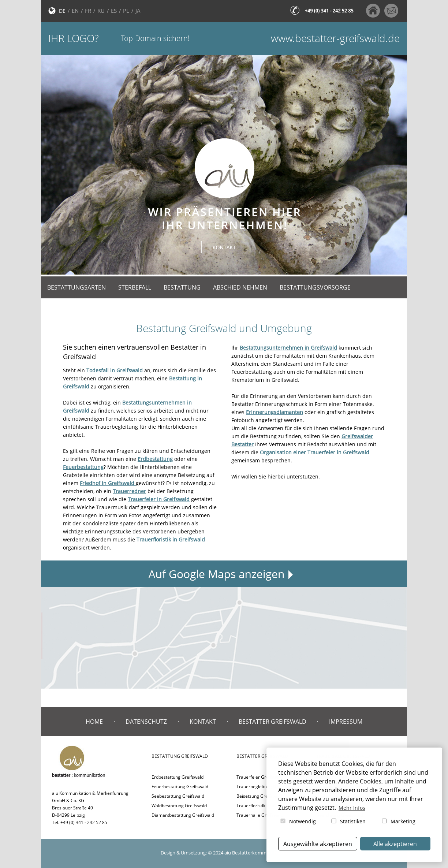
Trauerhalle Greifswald (260, 815)
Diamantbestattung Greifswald (183, 815)
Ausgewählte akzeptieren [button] (318, 844)
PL (126, 11)
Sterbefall (135, 287)
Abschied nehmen (240, 287)
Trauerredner (129, 491)
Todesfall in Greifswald (115, 370)
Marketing (398, 821)
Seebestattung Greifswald (178, 796)
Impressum (346, 722)
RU (101, 11)
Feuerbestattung (83, 467)
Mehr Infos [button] (352, 808)
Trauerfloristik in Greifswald (171, 539)
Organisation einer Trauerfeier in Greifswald (315, 452)
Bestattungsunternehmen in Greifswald (288, 348)
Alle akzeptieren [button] (395, 844)
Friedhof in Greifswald (108, 483)
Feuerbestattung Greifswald (180, 787)
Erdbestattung (155, 459)
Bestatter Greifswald (272, 722)
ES (114, 11)
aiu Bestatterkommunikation (256, 853)
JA (138, 11)
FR (88, 11)
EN (75, 11)
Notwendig (298, 821)
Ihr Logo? (74, 38)
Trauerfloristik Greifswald (262, 806)
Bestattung (182, 287)
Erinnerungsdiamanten (275, 412)
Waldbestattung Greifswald (179, 806)
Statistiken (348, 821)
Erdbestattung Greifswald (178, 777)
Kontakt (203, 722)
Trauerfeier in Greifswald (159, 499)
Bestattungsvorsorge (315, 287)
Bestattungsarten (76, 287)
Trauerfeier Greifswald (260, 777)
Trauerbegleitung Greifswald (266, 787)
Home (94, 722)
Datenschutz (146, 722)
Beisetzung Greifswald (259, 796)
